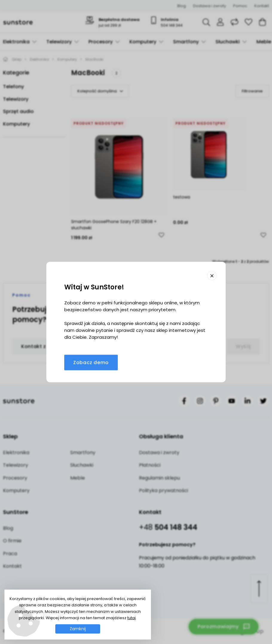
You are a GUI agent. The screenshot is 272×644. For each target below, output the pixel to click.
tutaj (132, 618)
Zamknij (78, 629)
